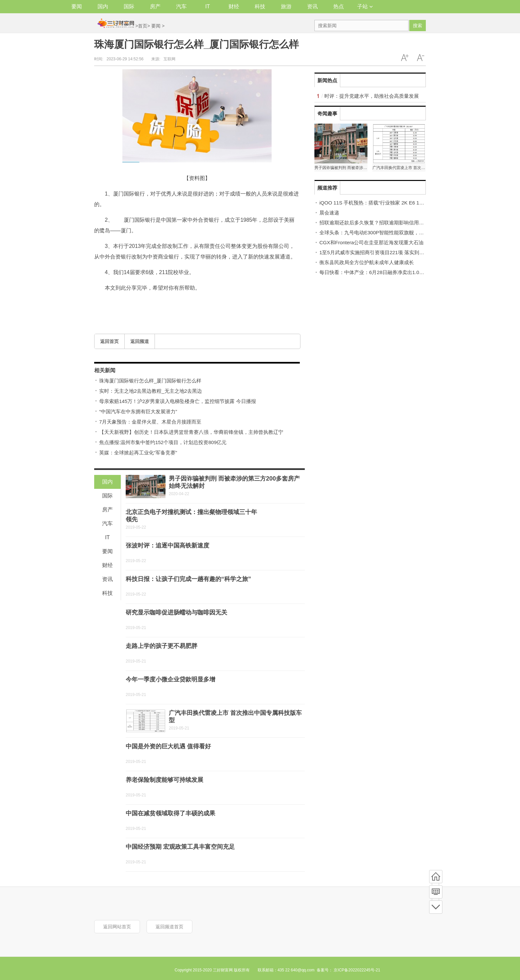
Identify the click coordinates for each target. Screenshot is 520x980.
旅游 (286, 6)
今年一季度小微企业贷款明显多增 (170, 679)
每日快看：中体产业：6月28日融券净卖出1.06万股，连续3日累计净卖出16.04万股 (411, 272)
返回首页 (109, 341)
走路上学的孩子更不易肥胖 (162, 646)
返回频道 (140, 341)
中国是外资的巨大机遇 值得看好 (168, 746)
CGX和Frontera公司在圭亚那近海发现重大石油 (371, 242)
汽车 (181, 6)
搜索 (418, 26)
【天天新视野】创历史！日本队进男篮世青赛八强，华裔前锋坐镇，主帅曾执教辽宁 (191, 432)
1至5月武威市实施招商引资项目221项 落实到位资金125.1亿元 (388, 252)
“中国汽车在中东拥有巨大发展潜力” (138, 411)
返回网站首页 (117, 927)
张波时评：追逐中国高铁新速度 (167, 546)
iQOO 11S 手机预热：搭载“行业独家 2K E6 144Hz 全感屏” (384, 203)
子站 (365, 6)
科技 (260, 6)
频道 (436, 892)
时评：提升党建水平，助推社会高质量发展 (372, 96)
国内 (103, 6)
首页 (143, 26)
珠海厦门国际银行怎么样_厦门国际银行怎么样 (150, 381)
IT (208, 6)
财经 (234, 6)
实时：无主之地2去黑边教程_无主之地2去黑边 (151, 391)
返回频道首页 (169, 927)
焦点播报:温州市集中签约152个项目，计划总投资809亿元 (163, 442)
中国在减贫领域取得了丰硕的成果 (170, 813)
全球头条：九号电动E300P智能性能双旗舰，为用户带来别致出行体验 (396, 232)
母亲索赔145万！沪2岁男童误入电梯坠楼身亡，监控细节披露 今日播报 (178, 401)
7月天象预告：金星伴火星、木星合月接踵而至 (150, 422)
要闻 (77, 6)
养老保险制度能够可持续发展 (164, 780)
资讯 (312, 6)
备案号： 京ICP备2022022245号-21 (348, 970)
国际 (129, 6)
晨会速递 (329, 213)
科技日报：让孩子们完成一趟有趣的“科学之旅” (188, 579)
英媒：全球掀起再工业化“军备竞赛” (138, 453)
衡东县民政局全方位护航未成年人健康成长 (367, 262)
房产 (155, 6)
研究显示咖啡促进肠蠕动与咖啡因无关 (176, 612)
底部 (436, 907)
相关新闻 (105, 370)
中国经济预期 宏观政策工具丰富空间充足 (180, 847)
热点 (339, 6)
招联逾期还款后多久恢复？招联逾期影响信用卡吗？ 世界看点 (387, 223)
